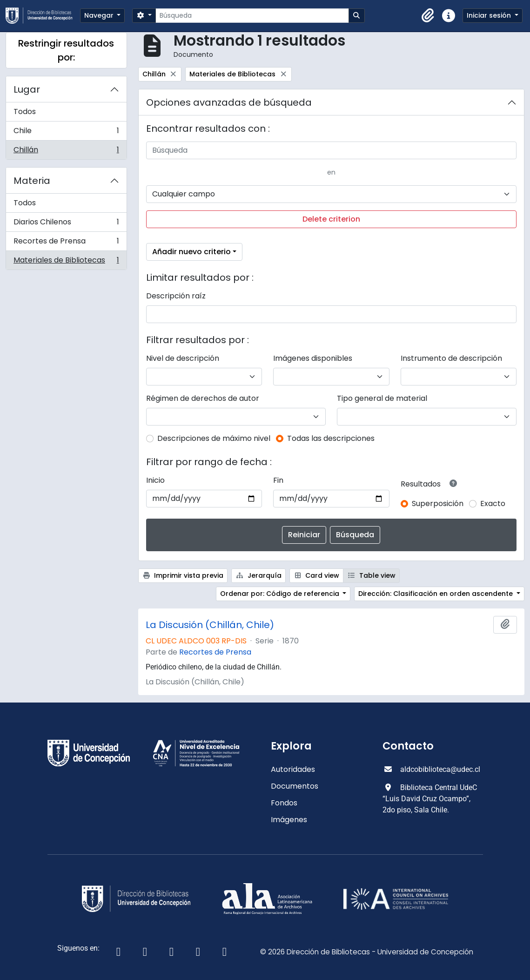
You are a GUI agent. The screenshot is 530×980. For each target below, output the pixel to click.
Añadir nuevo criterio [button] (191, 252)
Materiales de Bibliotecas (66, 262)
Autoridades (293, 769)
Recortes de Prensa (66, 243)
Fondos (284, 803)
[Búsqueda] (252, 16)
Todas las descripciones (331, 438)
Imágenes (289, 820)
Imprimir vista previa (183, 575)
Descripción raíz (176, 296)
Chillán (66, 152)
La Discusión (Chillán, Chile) (210, 625)
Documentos (295, 786)
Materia (32, 181)
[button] (428, 16)
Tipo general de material (382, 398)
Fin (278, 480)
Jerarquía (258, 575)
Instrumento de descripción (451, 358)
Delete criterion (331, 219)
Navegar (100, 15)
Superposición (438, 504)
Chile (66, 133)
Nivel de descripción (183, 358)
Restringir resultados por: (66, 50)
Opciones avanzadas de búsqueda (229, 102)
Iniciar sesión (490, 15)
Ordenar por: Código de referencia (281, 594)
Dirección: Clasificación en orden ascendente (436, 594)
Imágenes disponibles (313, 358)
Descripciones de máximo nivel (214, 438)
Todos (25, 112)
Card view (317, 575)
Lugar (27, 89)
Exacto (493, 504)
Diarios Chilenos (66, 224)
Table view (371, 575)
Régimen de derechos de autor (203, 398)
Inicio (155, 480)
